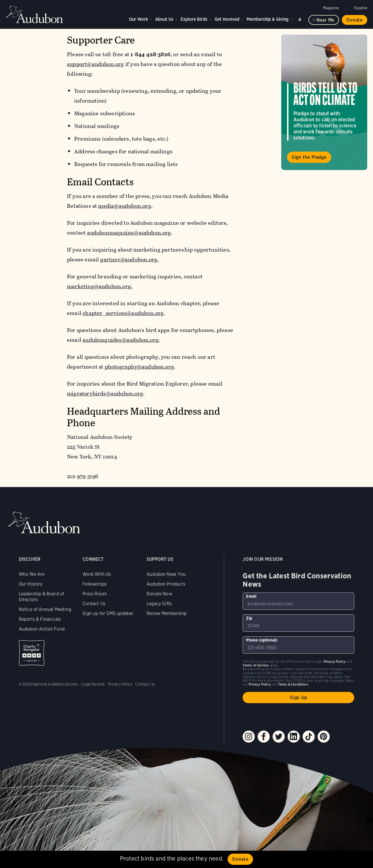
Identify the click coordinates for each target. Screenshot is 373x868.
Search (301, 19)
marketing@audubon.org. (100, 286)
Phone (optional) (262, 640)
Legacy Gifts (159, 604)
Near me (326, 20)
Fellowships (95, 584)
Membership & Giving (268, 19)
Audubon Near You (166, 574)
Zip (249, 618)
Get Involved (227, 19)
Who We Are (32, 574)
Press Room (95, 594)
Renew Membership (167, 613)
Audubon (35, 14)
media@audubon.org (125, 206)
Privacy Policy (120, 684)
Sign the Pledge (309, 157)
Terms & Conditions (293, 684)
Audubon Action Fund (42, 629)
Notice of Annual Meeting (45, 609)
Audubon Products (166, 584)
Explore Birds (194, 19)
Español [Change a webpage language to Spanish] (361, 8)
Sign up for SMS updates (108, 613)
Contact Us (94, 604)
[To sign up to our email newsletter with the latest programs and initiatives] (298, 601)
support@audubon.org (95, 64)
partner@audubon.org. (130, 260)
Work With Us (97, 574)
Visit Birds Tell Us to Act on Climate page (324, 102)
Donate (355, 20)
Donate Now (159, 594)
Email (251, 596)
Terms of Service (255, 665)
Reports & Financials (40, 619)
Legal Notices (93, 684)
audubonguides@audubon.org (121, 340)
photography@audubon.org (139, 367)
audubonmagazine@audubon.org (129, 233)
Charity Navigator (32, 653)
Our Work (138, 19)
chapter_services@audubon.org (123, 313)
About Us (164, 19)
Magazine (331, 8)
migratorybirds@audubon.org (105, 394)
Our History (31, 584)
